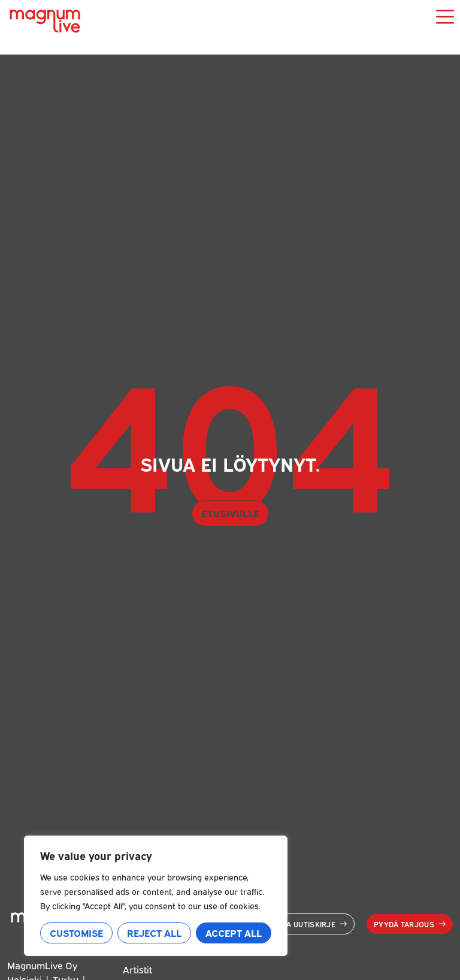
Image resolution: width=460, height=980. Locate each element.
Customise (76, 933)
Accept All (234, 933)
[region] (156, 896)
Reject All (154, 933)
